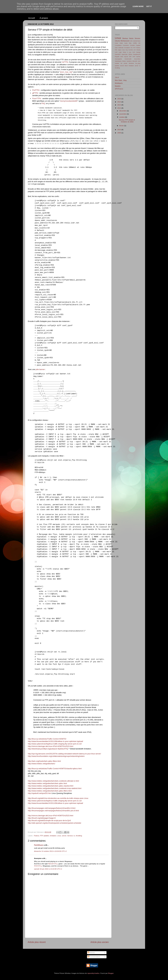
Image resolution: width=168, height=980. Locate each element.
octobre (122, 117)
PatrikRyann (39, 845)
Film (116, 50)
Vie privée (124, 63)
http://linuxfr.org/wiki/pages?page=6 (42, 818)
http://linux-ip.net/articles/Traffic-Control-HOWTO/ (47, 739)
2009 (119, 133)
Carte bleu (128, 43)
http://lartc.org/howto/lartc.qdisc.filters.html (44, 761)
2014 (119, 102)
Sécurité (135, 61)
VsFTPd (65, 62)
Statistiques (118, 61)
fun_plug (138, 63)
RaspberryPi (137, 54)
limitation (53, 836)
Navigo (138, 52)
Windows (131, 63)
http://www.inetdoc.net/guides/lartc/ (42, 764)
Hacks (131, 38)
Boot (139, 41)
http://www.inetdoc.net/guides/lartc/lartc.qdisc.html (47, 783)
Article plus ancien (100, 942)
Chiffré (135, 43)
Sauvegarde (118, 59)
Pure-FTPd (37, 98)
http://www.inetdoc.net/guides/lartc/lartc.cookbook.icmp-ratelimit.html (55, 788)
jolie (37, 369)
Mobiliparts (119, 83)
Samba (138, 57)
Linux (59, 836)
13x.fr (117, 77)
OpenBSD (118, 54)
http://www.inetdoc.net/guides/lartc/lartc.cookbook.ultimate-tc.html (53, 781)
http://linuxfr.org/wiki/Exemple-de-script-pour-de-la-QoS (49, 820)
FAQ (43, 103)
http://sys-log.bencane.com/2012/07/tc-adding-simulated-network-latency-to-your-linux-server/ (64, 754)
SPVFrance (119, 89)
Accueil (32, 18)
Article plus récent (37, 942)
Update (117, 63)
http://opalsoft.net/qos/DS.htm (39, 793)
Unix (139, 61)
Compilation (118, 45)
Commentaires (94, 957)
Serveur (70, 836)
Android (135, 41)
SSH (134, 57)
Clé (139, 43)
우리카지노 (38, 866)
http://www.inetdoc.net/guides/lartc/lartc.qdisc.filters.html (50, 791)
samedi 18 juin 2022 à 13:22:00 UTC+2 (48, 869)
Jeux (124, 50)
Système (129, 61)
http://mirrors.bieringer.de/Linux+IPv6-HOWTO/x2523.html (51, 746)
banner (42, 369)
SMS (122, 57)
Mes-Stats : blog (121, 80)
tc (74, 836)
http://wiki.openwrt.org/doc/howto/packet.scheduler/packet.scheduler (55, 823)
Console (132, 45)
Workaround (125, 41)
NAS (134, 52)
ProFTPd (36, 90)
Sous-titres (137, 59)
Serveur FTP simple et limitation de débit (127, 121)
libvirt (126, 66)
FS (131, 48)
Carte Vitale (119, 43)
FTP (41, 836)
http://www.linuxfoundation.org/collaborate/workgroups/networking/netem (56, 756)
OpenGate (125, 54)
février (122, 126)
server (64, 836)
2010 (119, 130)
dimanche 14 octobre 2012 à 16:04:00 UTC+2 (50, 851)
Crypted (138, 45)
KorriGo (131, 50)
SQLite (126, 57)
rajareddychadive (93, 973)
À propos (44, 18)
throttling (79, 836)
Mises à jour (127, 52)
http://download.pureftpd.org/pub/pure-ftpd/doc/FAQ (48, 749)
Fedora (36, 836)
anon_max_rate (66, 72)
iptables (46, 836)
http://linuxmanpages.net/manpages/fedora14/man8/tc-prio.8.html (53, 811)
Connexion (126, 45)
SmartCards (128, 59)
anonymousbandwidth (69, 101)
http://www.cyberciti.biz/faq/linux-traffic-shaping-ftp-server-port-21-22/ (55, 744)
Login (120, 52)
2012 (119, 108)
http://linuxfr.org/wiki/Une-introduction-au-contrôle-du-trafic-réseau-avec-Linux (58, 798)
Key (127, 50)
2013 (119, 105)
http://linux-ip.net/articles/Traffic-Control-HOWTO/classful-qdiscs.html (55, 769)
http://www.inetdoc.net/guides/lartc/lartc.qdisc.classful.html (51, 786)
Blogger (111, 973)
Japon (120, 50)
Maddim (118, 86)
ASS (131, 41)
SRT (130, 57)
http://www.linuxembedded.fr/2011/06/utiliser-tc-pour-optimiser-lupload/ (55, 741)
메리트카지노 (53, 864)
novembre (123, 114)
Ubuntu (117, 41)
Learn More (138, 6)
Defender (121, 48)
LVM (116, 52)
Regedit (117, 57)
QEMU (130, 54)
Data (116, 48)
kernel (122, 66)
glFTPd (35, 93)
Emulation (127, 48)
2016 (119, 99)
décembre (123, 111)
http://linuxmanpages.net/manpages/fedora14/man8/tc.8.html (52, 808)
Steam (124, 61)
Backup (125, 38)
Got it (149, 6)
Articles (91, 953)
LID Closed (137, 50)
